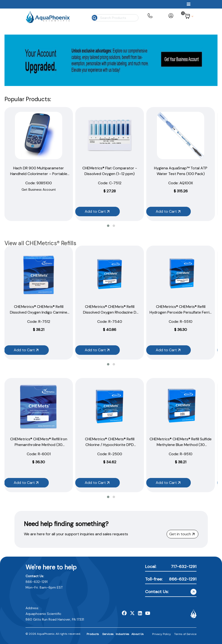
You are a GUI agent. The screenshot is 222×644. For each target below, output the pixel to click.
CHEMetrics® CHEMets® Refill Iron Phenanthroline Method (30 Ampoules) (39, 445)
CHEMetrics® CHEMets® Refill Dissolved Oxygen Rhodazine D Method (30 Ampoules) (110, 312)
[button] (108, 226)
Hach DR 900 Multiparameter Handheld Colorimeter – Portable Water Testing (39, 174)
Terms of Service (185, 634)
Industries (122, 634)
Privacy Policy (162, 634)
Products (93, 634)
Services (108, 634)
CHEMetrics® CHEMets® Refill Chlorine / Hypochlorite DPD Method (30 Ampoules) (110, 445)
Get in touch (182, 534)
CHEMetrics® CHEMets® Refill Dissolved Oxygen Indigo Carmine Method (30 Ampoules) (39, 312)
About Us (138, 634)
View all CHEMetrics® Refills (40, 243)
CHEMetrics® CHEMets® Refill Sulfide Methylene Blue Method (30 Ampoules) (181, 445)
